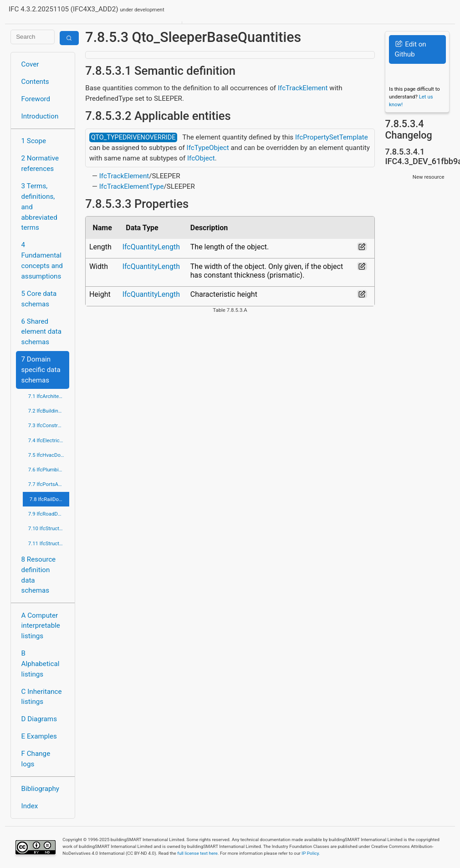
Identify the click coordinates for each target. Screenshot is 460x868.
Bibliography (40, 789)
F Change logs (36, 759)
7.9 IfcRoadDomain (49, 514)
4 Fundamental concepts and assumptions (42, 260)
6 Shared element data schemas (41, 332)
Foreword (36, 99)
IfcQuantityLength (151, 247)
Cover (30, 64)
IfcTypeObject (208, 148)
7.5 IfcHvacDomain (49, 455)
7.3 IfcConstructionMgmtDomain (49, 425)
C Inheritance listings (42, 697)
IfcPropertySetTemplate (332, 137)
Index (30, 806)
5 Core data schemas (39, 299)
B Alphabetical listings (41, 664)
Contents (35, 82)
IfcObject (201, 158)
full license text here (197, 853)
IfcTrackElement (303, 88)
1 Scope (34, 141)
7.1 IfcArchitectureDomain (49, 396)
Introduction (40, 116)
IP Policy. (311, 853)
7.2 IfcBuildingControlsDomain (49, 411)
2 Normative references (40, 163)
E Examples (39, 736)
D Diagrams (39, 719)
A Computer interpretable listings (41, 626)
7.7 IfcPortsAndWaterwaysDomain (49, 484)
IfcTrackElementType (132, 186)
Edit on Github (410, 49)
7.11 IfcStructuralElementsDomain (49, 543)
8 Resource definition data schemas (39, 575)
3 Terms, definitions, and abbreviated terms (39, 207)
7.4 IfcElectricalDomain (49, 440)
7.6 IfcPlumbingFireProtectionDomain (49, 470)
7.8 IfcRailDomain (49, 499)
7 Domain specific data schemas (41, 370)
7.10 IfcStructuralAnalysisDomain (49, 528)
